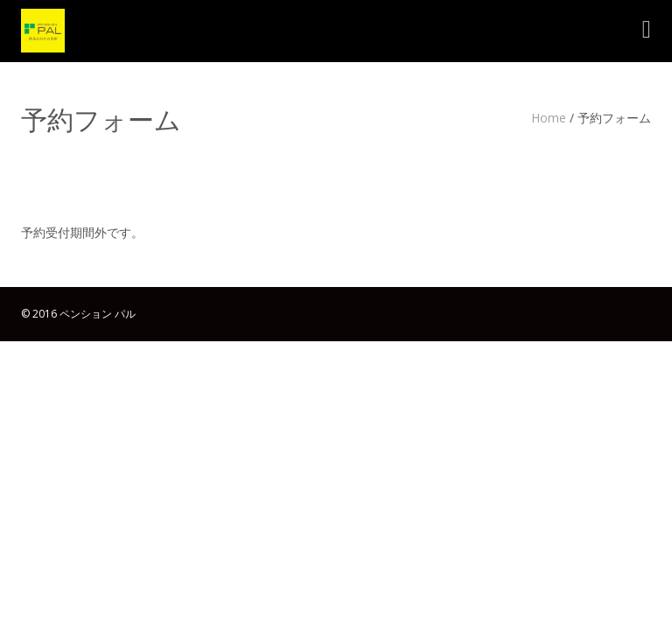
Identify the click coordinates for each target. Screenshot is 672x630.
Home (549, 118)
